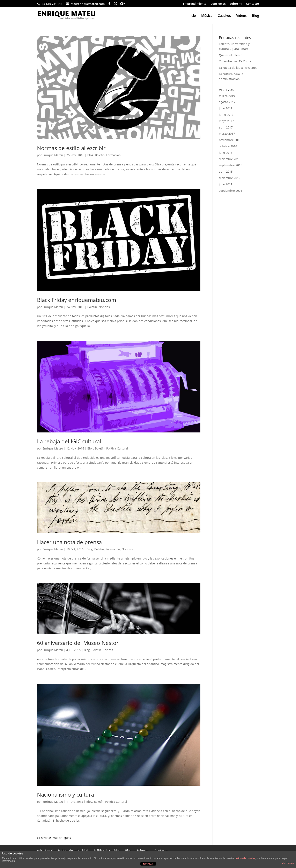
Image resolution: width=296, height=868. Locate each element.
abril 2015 (226, 171)
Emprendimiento (195, 4)
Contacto (253, 4)
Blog (256, 16)
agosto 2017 (227, 102)
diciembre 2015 (230, 159)
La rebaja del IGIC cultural (69, 441)
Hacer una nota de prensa (69, 542)
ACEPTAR (148, 864)
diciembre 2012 (230, 178)
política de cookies (245, 858)
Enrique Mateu (53, 155)
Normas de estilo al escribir (71, 148)
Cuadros (224, 16)
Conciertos (218, 4)
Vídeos (241, 16)
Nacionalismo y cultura (65, 795)
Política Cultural (117, 448)
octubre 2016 (228, 146)
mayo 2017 (226, 121)
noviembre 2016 (230, 140)
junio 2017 (226, 115)
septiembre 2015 (231, 165)
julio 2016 (226, 153)
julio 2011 (226, 184)
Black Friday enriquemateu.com (77, 300)
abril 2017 (226, 127)
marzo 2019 (227, 96)
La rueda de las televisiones (238, 68)
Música (207, 16)
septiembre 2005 (231, 191)
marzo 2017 (227, 134)
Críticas (108, 650)
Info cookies (287, 863)
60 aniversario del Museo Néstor (78, 643)
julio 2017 (226, 108)
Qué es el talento (231, 55)
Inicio (192, 16)
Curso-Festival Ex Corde (235, 61)
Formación (113, 155)
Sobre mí (236, 4)
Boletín (100, 155)
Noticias (104, 307)
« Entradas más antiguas (54, 838)
